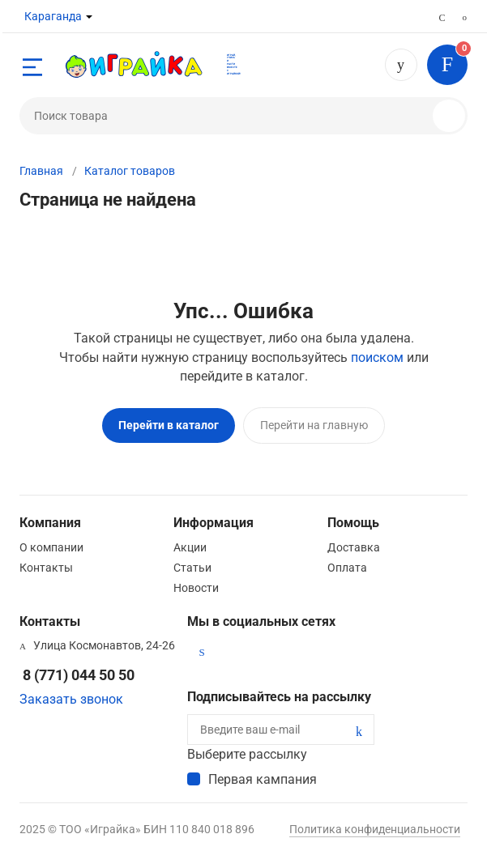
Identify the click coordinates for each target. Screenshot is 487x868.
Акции (190, 547)
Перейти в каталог (169, 425)
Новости (196, 588)
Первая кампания (263, 779)
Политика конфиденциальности (375, 829)
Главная (41, 171)
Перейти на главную (314, 425)
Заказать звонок (71, 699)
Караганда (53, 16)
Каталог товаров (130, 171)
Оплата (347, 568)
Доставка (354, 547)
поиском (377, 357)
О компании (51, 547)
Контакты (46, 568)
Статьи (192, 568)
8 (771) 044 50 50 (401, 65)
